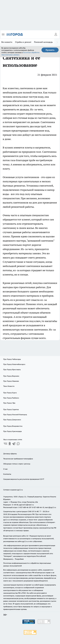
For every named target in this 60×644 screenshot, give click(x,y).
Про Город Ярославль (12, 369)
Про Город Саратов (11, 409)
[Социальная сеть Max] (18, 444)
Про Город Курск (10, 393)
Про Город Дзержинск (12, 420)
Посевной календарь (43, 42)
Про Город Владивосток (13, 426)
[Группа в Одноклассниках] (10, 444)
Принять (50, 50)
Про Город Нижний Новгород (15, 414)
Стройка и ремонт (23, 42)
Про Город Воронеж (11, 376)
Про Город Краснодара (12, 431)
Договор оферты (10, 454)
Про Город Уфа (9, 403)
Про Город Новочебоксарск (14, 364)
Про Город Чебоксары (12, 359)
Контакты (7, 474)
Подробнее (19, 559)
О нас (5, 469)
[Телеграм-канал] (14, 444)
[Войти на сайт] (56, 34)
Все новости (7, 42)
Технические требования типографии (18, 459)
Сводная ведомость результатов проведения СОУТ (24, 479)
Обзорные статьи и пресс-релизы (17, 464)
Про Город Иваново (11, 381)
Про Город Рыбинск (11, 398)
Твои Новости (9, 386)
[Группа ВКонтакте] (5, 444)
